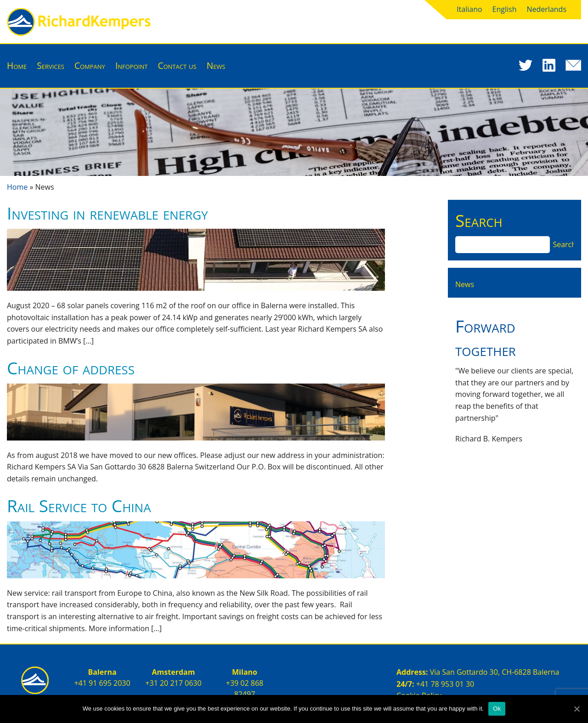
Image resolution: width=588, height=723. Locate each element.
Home (17, 65)
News (216, 65)
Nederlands (547, 9)
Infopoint (131, 65)
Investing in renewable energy (107, 213)
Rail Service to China (79, 506)
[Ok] (577, 709)
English (505, 9)
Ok (497, 709)
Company (90, 65)
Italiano (469, 9)
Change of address (71, 368)
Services (51, 65)
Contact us (177, 65)
